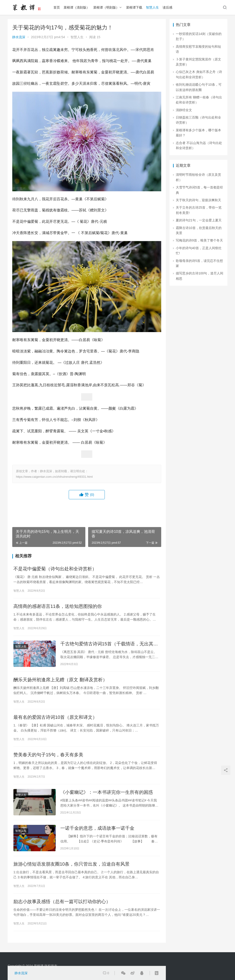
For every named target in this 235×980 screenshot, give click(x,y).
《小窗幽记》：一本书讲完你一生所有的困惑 (107, 792)
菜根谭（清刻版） (77, 7)
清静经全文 (184, 110)
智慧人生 (152, 7)
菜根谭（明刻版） (106, 7)
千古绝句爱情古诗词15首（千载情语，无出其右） (107, 644)
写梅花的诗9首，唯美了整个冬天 (199, 240)
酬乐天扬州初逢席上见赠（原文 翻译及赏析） (60, 680)
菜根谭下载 (134, 7)
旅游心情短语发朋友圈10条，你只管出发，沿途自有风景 (71, 864)
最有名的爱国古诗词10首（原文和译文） (55, 717)
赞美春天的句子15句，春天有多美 (48, 755)
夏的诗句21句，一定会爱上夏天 (199, 220)
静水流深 (19, 37)
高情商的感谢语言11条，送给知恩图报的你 (58, 606)
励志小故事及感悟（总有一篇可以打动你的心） (62, 901)
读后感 (167, 7)
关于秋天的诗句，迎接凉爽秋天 (198, 200)
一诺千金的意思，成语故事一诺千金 (97, 828)
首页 (57, 7)
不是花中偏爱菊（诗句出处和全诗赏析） (55, 569)
